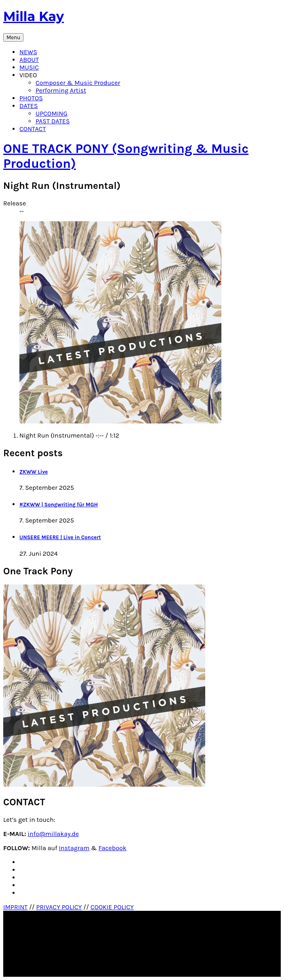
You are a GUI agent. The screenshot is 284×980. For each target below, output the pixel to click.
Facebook (113, 848)
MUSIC (29, 67)
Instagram (74, 848)
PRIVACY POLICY (59, 907)
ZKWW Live (34, 472)
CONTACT (33, 129)
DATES (29, 106)
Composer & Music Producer (78, 83)
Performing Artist (61, 90)
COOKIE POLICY (112, 907)
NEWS (28, 52)
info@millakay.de (53, 834)
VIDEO (28, 75)
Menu (13, 37)
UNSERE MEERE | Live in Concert (60, 537)
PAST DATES (53, 121)
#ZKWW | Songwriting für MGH (59, 505)
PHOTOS (31, 98)
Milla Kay (34, 16)
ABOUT (29, 60)
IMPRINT (15, 907)
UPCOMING (52, 113)
